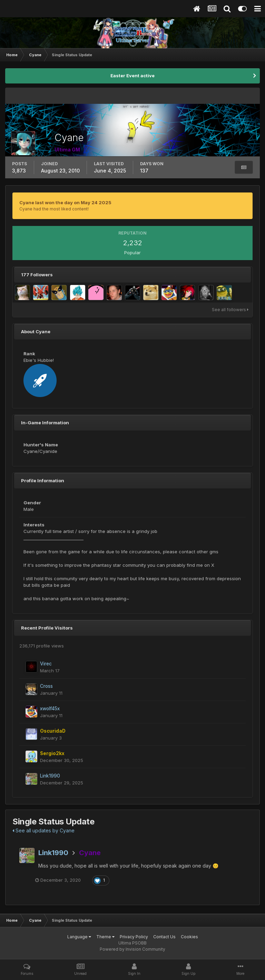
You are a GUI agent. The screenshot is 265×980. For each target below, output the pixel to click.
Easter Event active (132, 76)
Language (79, 937)
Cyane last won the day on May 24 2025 (65, 202)
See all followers (230, 310)
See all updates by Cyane (43, 830)
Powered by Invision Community (132, 949)
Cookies (189, 937)
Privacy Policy (134, 937)
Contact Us (164, 937)
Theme (105, 937)
